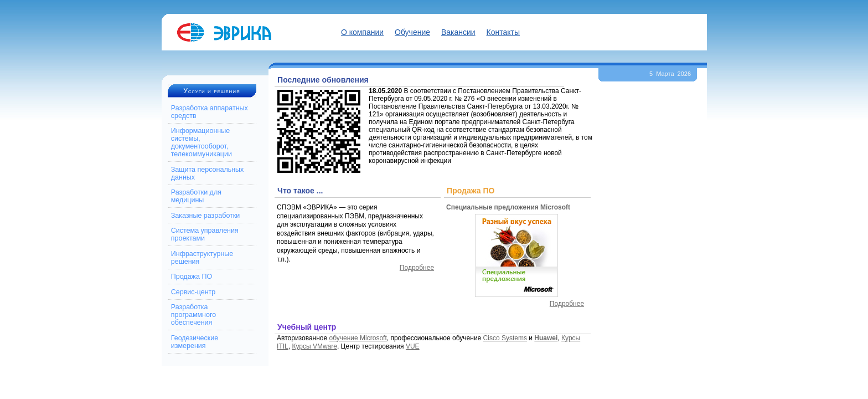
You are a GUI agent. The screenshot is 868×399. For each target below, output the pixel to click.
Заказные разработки (206, 216)
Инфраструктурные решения (202, 258)
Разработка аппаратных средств (210, 112)
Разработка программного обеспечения (193, 315)
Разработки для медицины (196, 196)
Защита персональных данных (208, 173)
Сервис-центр (193, 292)
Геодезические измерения (195, 342)
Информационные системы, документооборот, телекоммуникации (201, 142)
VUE (413, 346)
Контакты (503, 32)
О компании (362, 32)
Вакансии (458, 32)
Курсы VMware (314, 346)
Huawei (546, 338)
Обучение (412, 32)
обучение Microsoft (358, 338)
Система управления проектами (205, 234)
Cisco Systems (505, 338)
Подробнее (417, 268)
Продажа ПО (192, 277)
